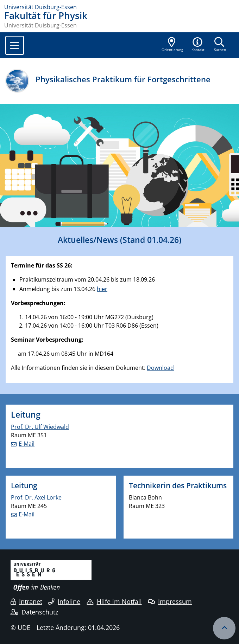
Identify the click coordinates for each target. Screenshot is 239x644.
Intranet (26, 601)
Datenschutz (34, 612)
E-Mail (27, 444)
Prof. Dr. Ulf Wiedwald (40, 427)
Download (160, 368)
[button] (198, 45)
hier (102, 289)
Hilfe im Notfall (114, 601)
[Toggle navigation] (15, 45)
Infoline (64, 601)
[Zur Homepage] (120, 7)
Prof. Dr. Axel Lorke (36, 497)
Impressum (170, 601)
